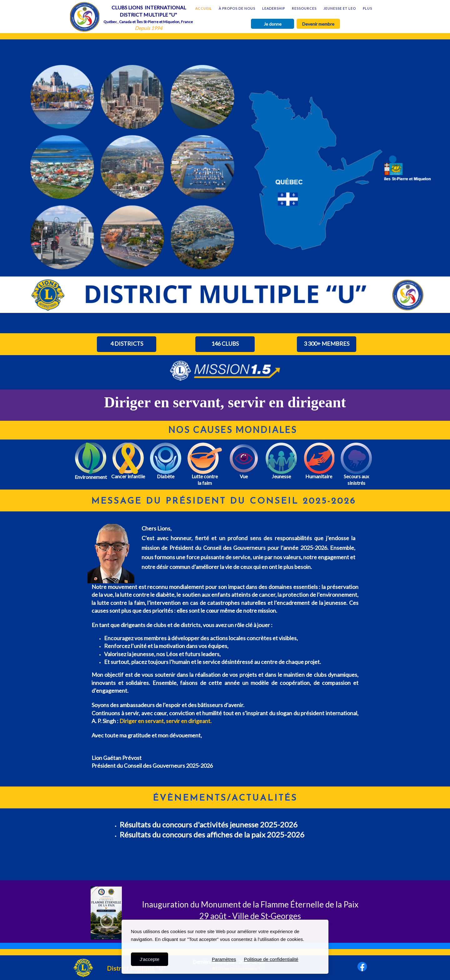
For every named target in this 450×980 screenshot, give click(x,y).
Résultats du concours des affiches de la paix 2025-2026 (212, 834)
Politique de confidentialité (271, 959)
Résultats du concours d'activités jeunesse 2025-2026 (209, 824)
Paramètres (224, 959)
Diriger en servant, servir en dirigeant (225, 402)
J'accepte (150, 959)
